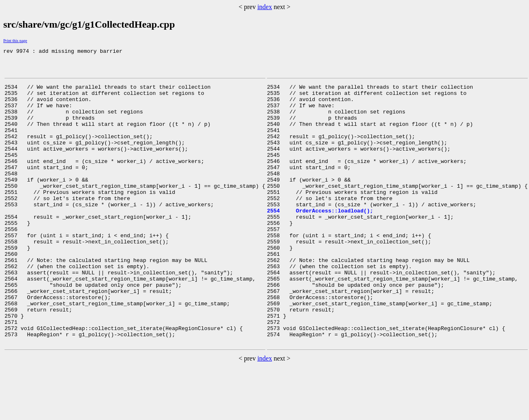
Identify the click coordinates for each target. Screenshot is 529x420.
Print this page (15, 41)
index (265, 7)
